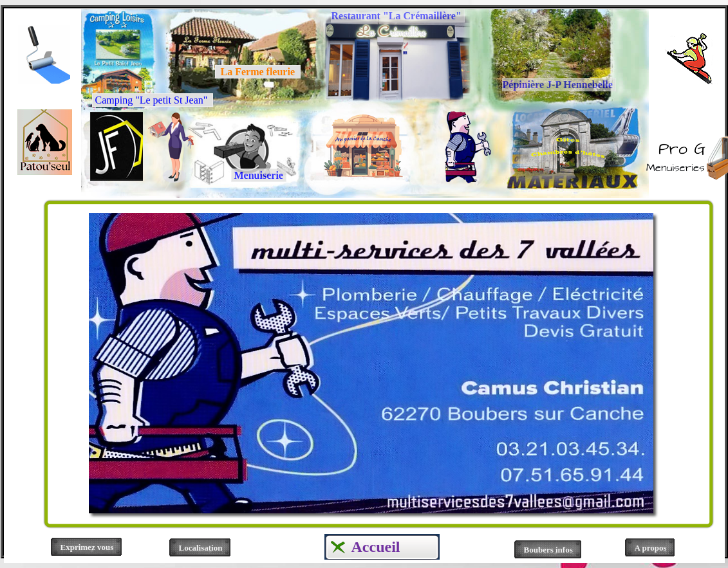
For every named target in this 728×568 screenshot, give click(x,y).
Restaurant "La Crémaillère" (398, 16)
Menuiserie (259, 175)
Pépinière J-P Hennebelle (559, 85)
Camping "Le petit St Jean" (153, 100)
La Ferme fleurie (258, 72)
